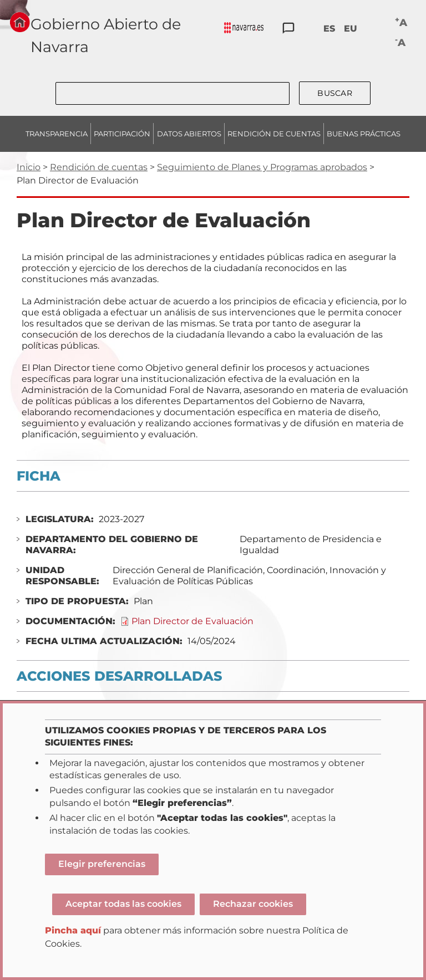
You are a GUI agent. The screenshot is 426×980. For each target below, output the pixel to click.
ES (329, 29)
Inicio (29, 167)
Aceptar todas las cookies (123, 904)
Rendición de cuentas (99, 167)
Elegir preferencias (102, 864)
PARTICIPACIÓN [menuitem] (122, 134)
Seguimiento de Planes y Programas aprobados (262, 167)
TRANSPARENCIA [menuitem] (57, 134)
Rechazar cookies (253, 904)
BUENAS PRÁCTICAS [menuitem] (364, 134)
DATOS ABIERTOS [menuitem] (189, 134)
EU (351, 29)
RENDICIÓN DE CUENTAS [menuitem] (274, 134)
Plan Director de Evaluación (192, 621)
